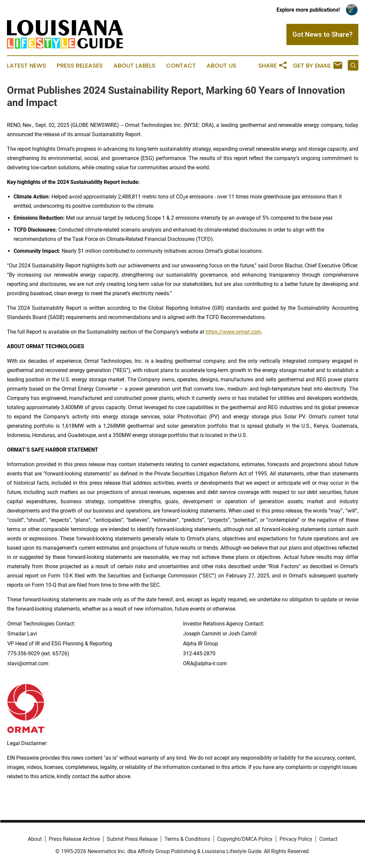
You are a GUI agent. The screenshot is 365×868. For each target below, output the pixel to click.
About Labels (134, 66)
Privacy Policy (296, 839)
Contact (181, 66)
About (35, 839)
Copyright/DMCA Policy (245, 839)
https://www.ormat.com (233, 332)
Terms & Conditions (187, 839)
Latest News (27, 66)
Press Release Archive (74, 839)
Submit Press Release (132, 839)
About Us (221, 66)
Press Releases (80, 66)
